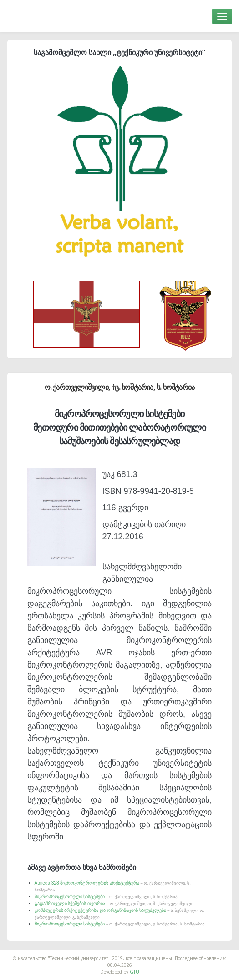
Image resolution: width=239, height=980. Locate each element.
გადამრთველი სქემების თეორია (114, 903)
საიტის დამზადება (139, 954)
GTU (135, 972)
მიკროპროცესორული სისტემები (106, 897)
